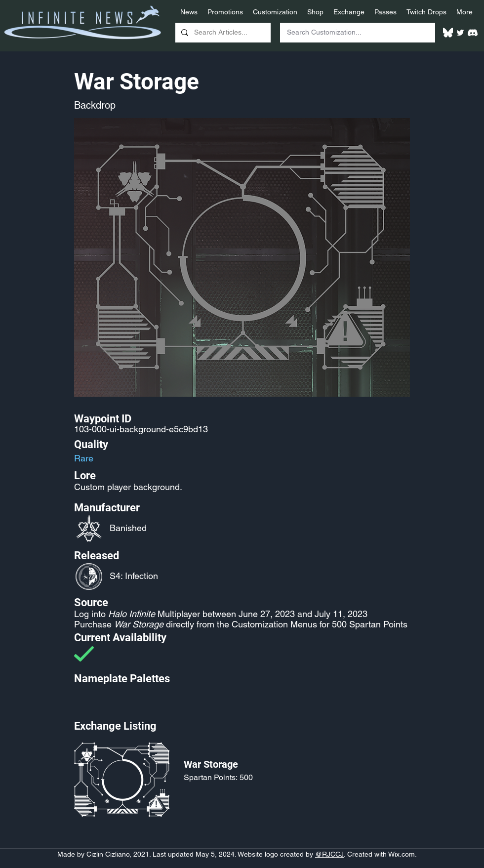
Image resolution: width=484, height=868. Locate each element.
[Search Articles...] (222, 33)
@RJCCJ (329, 854)
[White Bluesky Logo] (448, 33)
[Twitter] (460, 33)
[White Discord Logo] (473, 33)
